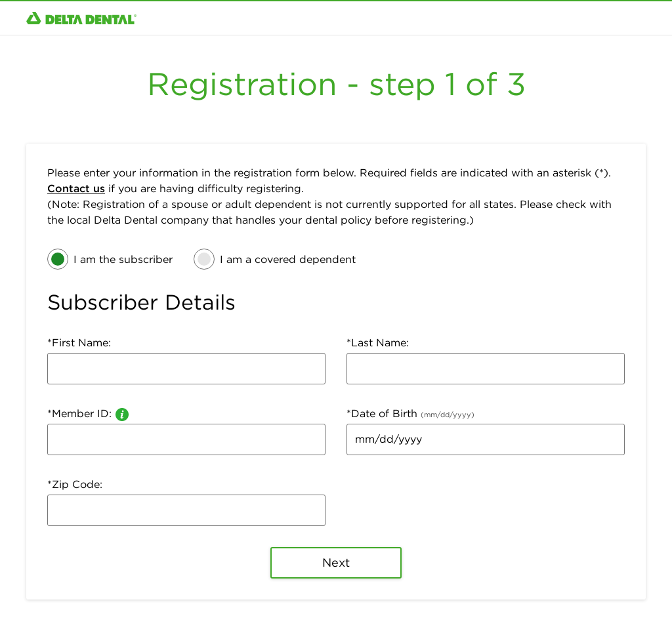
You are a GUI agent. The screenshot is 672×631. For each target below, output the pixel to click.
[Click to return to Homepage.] (81, 18)
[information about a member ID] (122, 413)
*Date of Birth (410, 413)
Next (336, 562)
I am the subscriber (123, 259)
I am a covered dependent (288, 259)
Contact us (76, 188)
